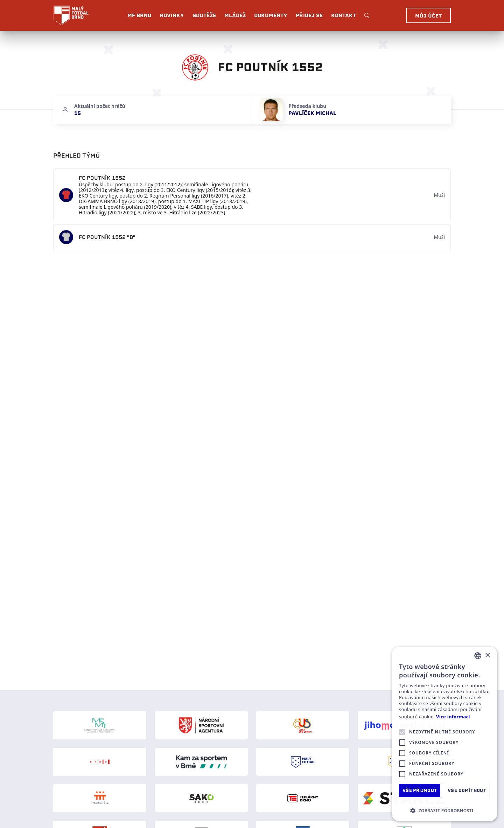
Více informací (453, 717)
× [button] (487, 655)
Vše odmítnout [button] (467, 790)
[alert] (444, 734)
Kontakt (344, 15)
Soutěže (204, 15)
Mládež (235, 15)
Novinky (172, 15)
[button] (444, 810)
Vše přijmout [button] (420, 790)
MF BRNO (139, 15)
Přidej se (309, 15)
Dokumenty (271, 15)
